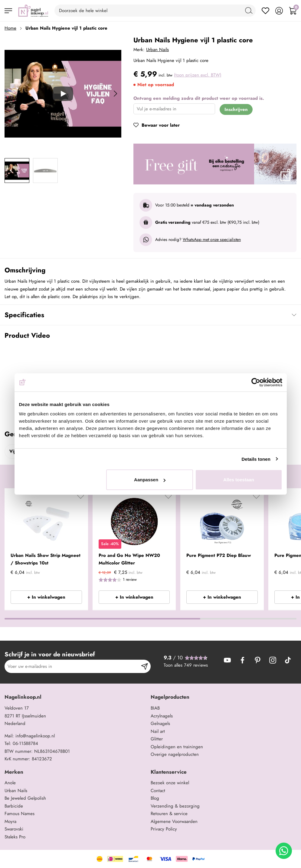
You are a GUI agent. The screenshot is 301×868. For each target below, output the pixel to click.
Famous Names (20, 814)
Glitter (157, 739)
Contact (158, 791)
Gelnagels (160, 723)
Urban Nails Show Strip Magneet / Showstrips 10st (46, 559)
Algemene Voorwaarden (174, 821)
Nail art (158, 731)
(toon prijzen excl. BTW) (198, 75)
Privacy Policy (164, 829)
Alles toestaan (239, 480)
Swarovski (14, 829)
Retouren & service (169, 814)
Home (10, 28)
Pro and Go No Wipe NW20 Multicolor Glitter (129, 559)
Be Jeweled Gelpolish (25, 798)
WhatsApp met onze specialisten (212, 239)
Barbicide (14, 806)
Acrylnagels (162, 716)
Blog (155, 798)
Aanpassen (150, 480)
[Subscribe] (144, 666)
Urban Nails (157, 50)
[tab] (75, 697)
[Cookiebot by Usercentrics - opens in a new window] (256, 382)
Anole (10, 783)
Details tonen (256, 459)
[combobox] (155, 11)
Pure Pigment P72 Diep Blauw (219, 555)
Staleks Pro (15, 837)
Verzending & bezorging (175, 806)
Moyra (10, 821)
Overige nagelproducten (175, 754)
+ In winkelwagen (46, 597)
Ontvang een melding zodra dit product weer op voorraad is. (199, 98)
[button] (81, 498)
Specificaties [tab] (24, 315)
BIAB (155, 708)
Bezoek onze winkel (170, 783)
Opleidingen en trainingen (177, 747)
